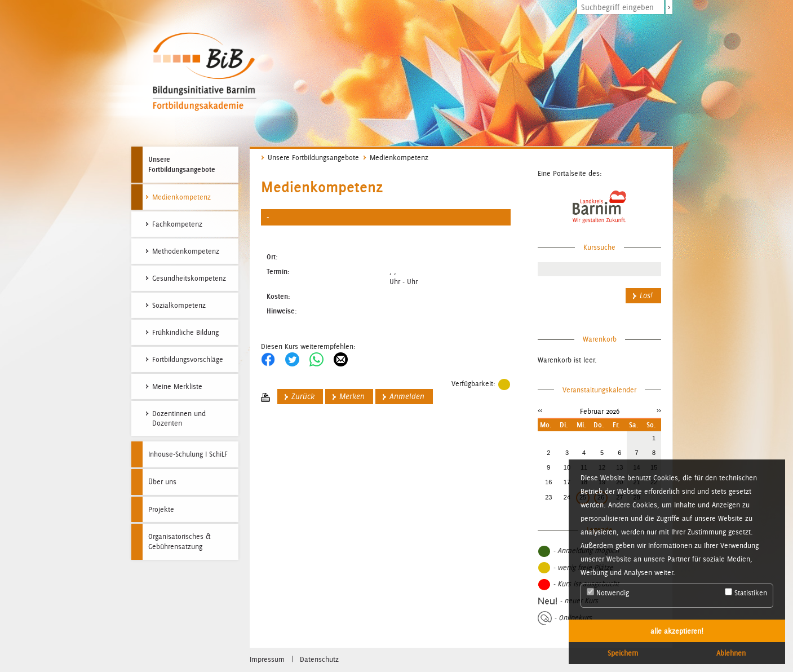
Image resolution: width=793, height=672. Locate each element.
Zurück (303, 397)
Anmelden (407, 397)
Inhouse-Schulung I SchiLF (188, 454)
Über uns (162, 482)
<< (540, 410)
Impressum (267, 659)
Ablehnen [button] (731, 653)
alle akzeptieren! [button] (677, 631)
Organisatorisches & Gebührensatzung (180, 541)
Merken (352, 397)
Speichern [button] (623, 653)
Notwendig (608, 593)
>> (659, 410)
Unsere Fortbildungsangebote (182, 164)
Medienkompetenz (399, 158)
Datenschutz (319, 659)
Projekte (161, 509)
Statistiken (746, 593)
